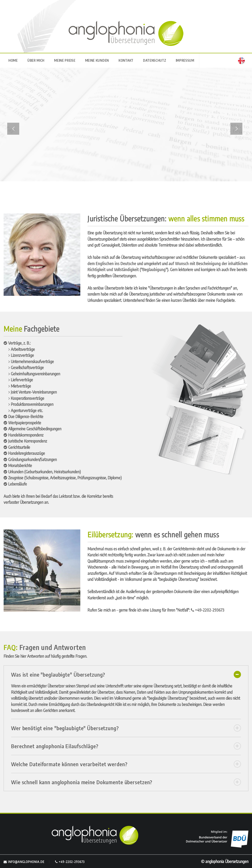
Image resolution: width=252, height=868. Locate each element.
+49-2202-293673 (70, 862)
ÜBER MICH (36, 60)
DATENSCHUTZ (155, 60)
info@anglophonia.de (24, 862)
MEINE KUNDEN (97, 60)
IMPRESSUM (185, 60)
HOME (13, 60)
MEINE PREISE (65, 60)
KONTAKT (126, 60)
